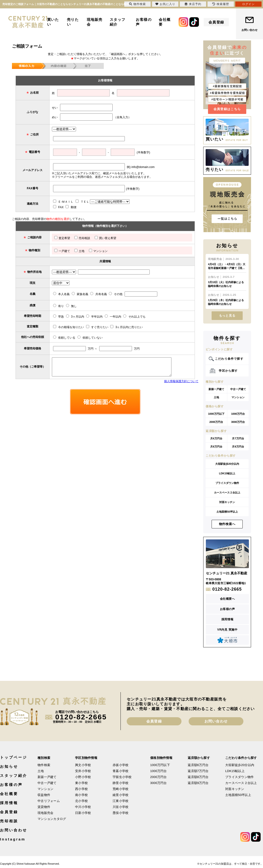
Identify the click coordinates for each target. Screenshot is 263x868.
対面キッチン (227, 502)
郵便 (71, 207)
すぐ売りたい (97, 327)
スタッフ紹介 (118, 22)
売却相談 (82, 238)
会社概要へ (227, 599)
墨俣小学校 (121, 813)
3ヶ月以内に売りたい (126, 327)
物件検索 (44, 765)
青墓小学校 (121, 771)
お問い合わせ (249, 30)
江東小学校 (121, 801)
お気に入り (165, 4)
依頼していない (90, 338)
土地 (79, 251)
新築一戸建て (216, 389)
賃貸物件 (44, 807)
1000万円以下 (216, 414)
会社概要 (165, 22)
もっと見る (227, 316)
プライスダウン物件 (227, 483)
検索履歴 (221, 4)
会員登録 (216, 22)
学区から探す (228, 371)
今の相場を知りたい (68, 327)
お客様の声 (144, 22)
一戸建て (62, 251)
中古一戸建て (238, 389)
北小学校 (81, 801)
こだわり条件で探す (229, 359)
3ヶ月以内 (75, 317)
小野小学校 (83, 777)
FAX (58, 207)
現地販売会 (95, 22)
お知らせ (9, 766)
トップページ (14, 757)
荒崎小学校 (121, 789)
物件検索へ (227, 524)
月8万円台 (216, 447)
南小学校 (81, 795)
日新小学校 (83, 813)
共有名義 (98, 294)
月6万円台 (216, 438)
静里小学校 (121, 783)
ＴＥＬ (82, 202)
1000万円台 (238, 414)
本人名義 (61, 294)
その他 (116, 294)
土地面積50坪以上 (227, 512)
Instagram (13, 839)
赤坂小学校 (121, 765)
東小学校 (81, 783)
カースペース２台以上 (227, 493)
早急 (58, 317)
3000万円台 (238, 422)
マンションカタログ (52, 819)
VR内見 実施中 (227, 630)
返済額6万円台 (198, 765)
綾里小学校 (121, 795)
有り (58, 306)
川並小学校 (121, 807)
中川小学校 (83, 807)
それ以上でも (134, 317)
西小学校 (81, 789)
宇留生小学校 (122, 777)
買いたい (53, 22)
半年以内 (94, 317)
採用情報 (227, 619)
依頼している (64, 338)
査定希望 (62, 238)
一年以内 (113, 317)
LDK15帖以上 (227, 473)
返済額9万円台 (198, 783)
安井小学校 (83, 771)
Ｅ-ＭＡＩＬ (63, 202)
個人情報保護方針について (181, 381)
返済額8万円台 (198, 777)
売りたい (73, 22)
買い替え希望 (105, 238)
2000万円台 (216, 422)
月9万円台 (238, 447)
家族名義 (80, 294)
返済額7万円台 (198, 771)
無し (71, 306)
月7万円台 (238, 438)
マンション (98, 251)
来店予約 (193, 4)
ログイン (248, 4)
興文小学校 (83, 765)
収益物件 (44, 795)
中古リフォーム (49, 801)
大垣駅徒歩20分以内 (227, 464)
